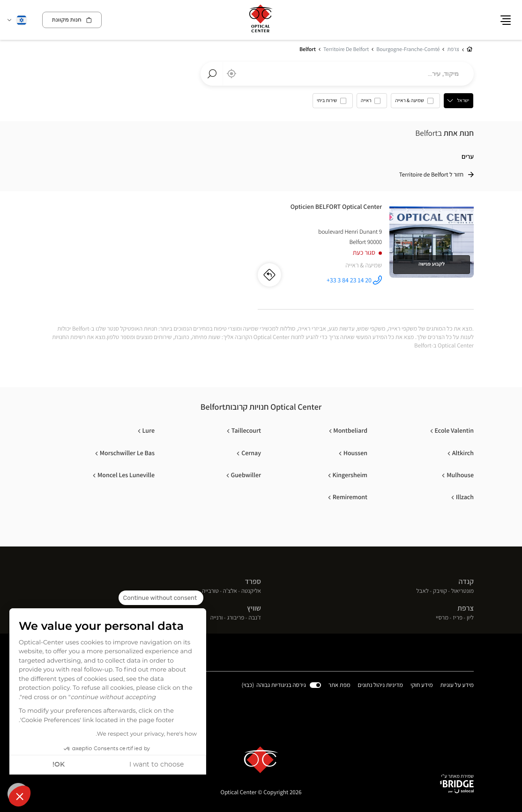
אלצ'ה (230, 592)
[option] (416, 103)
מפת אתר (339, 685)
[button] (20, 796)
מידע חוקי (422, 686)
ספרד (253, 581)
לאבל (422, 592)
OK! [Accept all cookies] (59, 765)
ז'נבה (255, 618)
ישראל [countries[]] (463, 101)
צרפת (466, 609)
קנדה (466, 581)
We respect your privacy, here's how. (146, 734)
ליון (470, 618)
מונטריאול (462, 592)
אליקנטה (251, 592)
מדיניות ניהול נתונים (380, 686)
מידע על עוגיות (457, 686)
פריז (458, 618)
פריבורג (236, 618)
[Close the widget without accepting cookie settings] (161, 598)
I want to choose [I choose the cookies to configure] (157, 765)
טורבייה (210, 592)
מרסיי (442, 618)
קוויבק (440, 592)
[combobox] (337, 74)
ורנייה (217, 618)
